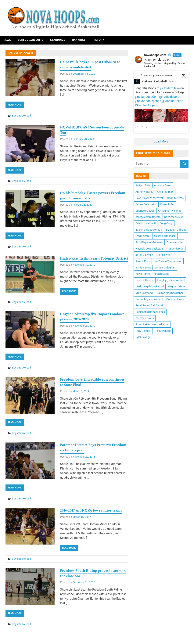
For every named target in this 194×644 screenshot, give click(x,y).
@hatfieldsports (170, 97)
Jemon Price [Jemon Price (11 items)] (143, 261)
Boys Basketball (21, 116)
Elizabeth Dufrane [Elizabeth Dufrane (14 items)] (176, 230)
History (98, 40)
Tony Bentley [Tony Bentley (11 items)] (143, 331)
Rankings (79, 40)
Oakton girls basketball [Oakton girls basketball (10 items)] (170, 293)
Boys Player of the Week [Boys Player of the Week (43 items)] (149, 198)
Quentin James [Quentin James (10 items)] (175, 299)
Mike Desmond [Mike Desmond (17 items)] (144, 293)
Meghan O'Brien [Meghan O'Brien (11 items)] (177, 286)
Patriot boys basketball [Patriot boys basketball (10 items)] (149, 299)
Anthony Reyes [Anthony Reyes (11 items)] (144, 192)
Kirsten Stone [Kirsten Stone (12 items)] (161, 274)
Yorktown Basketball (154, 81)
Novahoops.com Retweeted (158, 76)
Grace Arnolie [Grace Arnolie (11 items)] (175, 242)
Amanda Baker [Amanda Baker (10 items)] (163, 185)
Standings (58, 40)
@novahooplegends (148, 101)
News (7, 40)
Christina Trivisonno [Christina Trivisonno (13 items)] (170, 211)
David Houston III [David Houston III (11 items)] (146, 223)
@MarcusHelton (172, 101)
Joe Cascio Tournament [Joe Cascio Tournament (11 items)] (168, 261)
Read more (15, 105)
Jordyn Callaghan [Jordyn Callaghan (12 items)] (165, 268)
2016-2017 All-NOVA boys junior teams (91, 510)
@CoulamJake (170, 88)
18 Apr (173, 81)
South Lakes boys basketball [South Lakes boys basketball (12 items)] (152, 324)
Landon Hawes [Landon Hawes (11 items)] (144, 280)
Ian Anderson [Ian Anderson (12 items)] (176, 249)
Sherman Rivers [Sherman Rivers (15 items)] (145, 318)
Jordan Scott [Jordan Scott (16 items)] (143, 268)
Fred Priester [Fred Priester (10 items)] (143, 236)
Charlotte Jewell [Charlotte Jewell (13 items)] (145, 211)
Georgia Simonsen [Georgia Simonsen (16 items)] (165, 236)
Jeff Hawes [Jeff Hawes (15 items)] (164, 255)
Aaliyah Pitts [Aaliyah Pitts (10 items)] (143, 185)
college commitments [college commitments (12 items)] (148, 217)
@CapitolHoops (145, 105)
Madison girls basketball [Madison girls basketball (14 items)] (150, 286)
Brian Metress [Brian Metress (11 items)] (175, 198)
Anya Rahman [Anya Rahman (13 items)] (165, 192)
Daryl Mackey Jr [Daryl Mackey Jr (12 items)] (174, 217)
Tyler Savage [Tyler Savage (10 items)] (143, 337)
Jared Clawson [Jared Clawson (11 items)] (144, 255)
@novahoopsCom (146, 97)
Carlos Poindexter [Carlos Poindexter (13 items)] (146, 204)
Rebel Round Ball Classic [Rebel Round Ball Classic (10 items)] (150, 305)
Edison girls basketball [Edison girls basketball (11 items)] (149, 230)
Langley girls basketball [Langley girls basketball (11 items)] (171, 280)
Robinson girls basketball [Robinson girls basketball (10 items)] (150, 312)
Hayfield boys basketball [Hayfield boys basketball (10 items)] (150, 249)
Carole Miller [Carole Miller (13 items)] (167, 204)
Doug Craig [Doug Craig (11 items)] (166, 223)
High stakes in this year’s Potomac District (94, 258)
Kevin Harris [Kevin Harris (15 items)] (143, 274)
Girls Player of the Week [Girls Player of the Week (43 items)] (149, 242)
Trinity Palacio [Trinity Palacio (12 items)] (162, 331)
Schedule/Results (31, 40)
